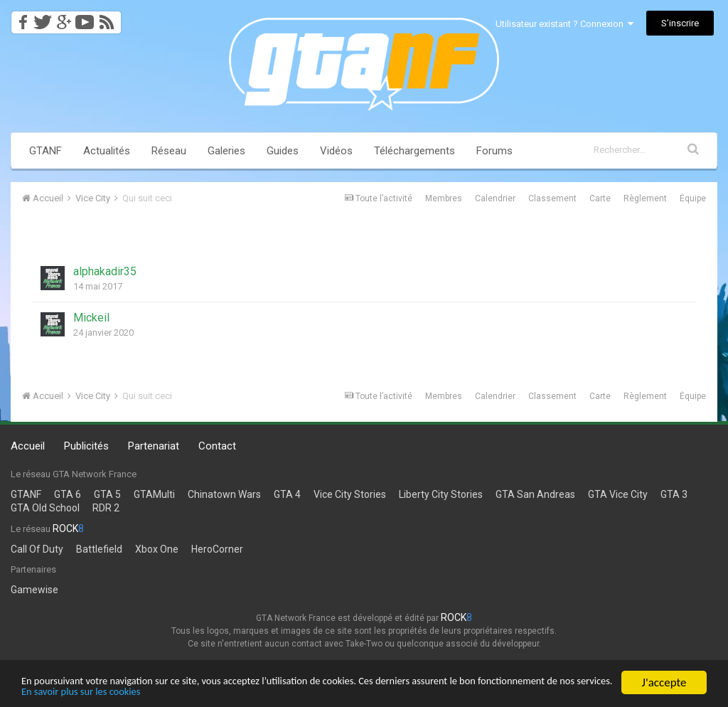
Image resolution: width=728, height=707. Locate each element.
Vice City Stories (350, 494)
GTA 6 (68, 494)
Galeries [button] (226, 151)
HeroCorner (217, 549)
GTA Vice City (618, 494)
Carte (600, 198)
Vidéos (336, 151)
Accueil (28, 446)
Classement (552, 198)
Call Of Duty (37, 549)
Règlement (645, 198)
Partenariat (154, 446)
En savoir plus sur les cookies (254, 691)
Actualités (107, 151)
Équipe (693, 198)
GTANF (45, 151)
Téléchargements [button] (414, 151)
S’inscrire (680, 23)
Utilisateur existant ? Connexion (564, 24)
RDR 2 (106, 508)
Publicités (86, 446)
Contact (217, 446)
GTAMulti (154, 494)
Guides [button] (283, 151)
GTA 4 (287, 494)
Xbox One (157, 549)
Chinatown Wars (224, 494)
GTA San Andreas (535, 494)
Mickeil (91, 318)
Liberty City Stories (441, 494)
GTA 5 (107, 494)
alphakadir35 (105, 271)
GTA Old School (45, 508)
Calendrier (495, 198)
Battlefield (99, 549)
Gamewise (34, 590)
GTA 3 (674, 494)
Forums (494, 151)
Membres (444, 198)
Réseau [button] (169, 151)
